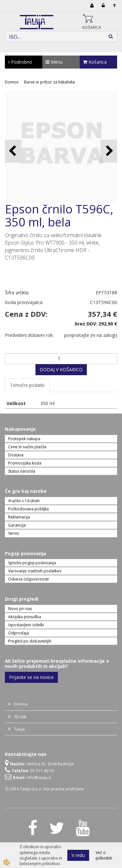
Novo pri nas (20, 609)
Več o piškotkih (104, 855)
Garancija (17, 525)
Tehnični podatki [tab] (27, 385)
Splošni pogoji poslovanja (32, 563)
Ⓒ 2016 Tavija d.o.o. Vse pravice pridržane (44, 789)
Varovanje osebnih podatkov (35, 571)
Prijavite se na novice (31, 677)
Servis (14, 533)
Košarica (95, 62)
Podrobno (20, 62)
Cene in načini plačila (27, 447)
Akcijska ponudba (25, 617)
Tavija (19, 729)
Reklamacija (19, 517)
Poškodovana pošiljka (28, 509)
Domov (12, 82)
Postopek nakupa (24, 439)
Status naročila (22, 471)
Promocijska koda (25, 463)
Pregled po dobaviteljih (30, 641)
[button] (109, 151)
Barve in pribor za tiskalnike (50, 82)
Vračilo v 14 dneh (24, 501)
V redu (78, 855)
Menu (54, 62)
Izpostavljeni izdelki (26, 625)
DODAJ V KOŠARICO (61, 370)
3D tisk (20, 717)
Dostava (16, 455)
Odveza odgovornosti (28, 579)
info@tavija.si (39, 778)
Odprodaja (19, 633)
